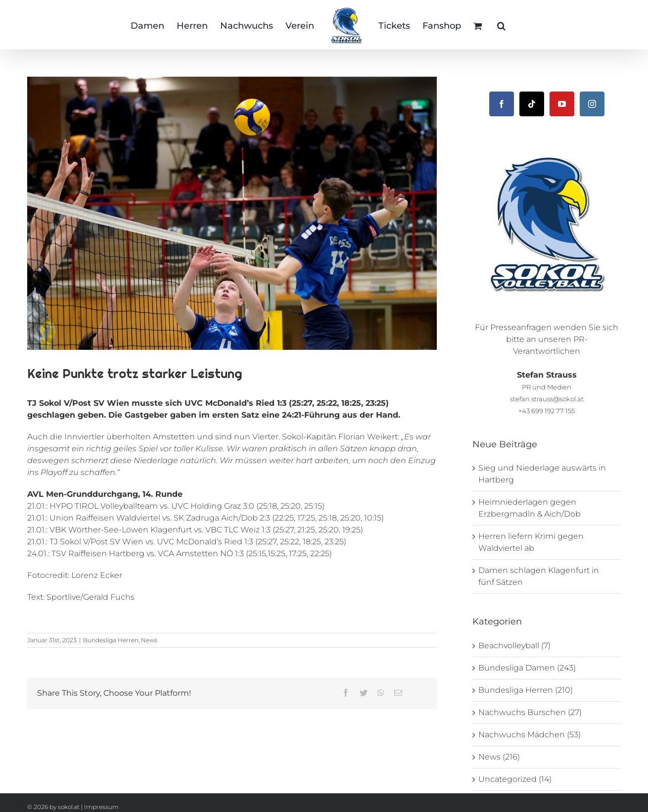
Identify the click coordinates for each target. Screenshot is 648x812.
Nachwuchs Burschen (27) (530, 712)
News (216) (499, 757)
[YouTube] (562, 104)
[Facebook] (502, 104)
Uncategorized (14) (515, 779)
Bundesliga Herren (111, 640)
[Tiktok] (532, 104)
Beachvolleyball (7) (514, 645)
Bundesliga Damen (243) (527, 668)
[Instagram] (592, 104)
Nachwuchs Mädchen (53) (530, 735)
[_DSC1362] (232, 213)
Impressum (101, 807)
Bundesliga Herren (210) (526, 690)
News (149, 640)
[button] (501, 25)
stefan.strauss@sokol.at (547, 399)
